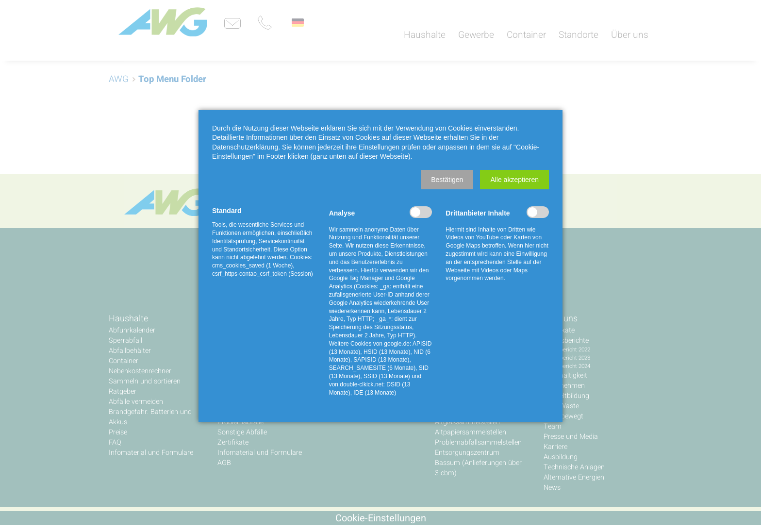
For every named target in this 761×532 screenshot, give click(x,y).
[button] (447, 180)
